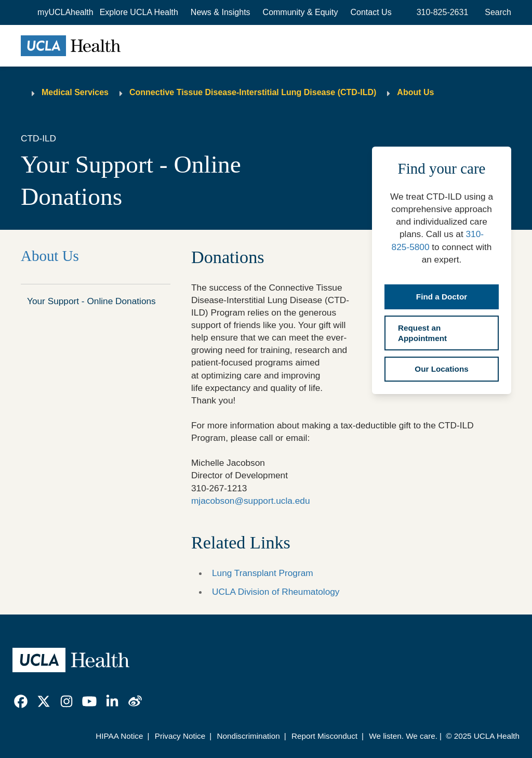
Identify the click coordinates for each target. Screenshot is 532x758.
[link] (21, 701)
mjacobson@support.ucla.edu (250, 501)
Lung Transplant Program (263, 573)
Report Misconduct (324, 736)
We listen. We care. (403, 736)
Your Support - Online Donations (91, 301)
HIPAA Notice (119, 736)
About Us (415, 92)
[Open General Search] (496, 12)
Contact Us (371, 12)
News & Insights (221, 12)
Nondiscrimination (248, 736)
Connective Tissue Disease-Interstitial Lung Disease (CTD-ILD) (253, 92)
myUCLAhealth (65, 12)
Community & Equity (301, 12)
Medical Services (75, 92)
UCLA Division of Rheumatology (276, 592)
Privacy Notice (180, 736)
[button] (139, 12)
